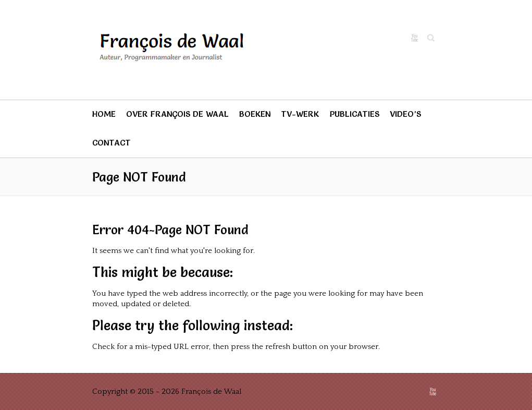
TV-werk (300, 114)
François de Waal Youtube (414, 38)
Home (104, 114)
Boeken (255, 114)
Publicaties (354, 114)
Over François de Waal (177, 114)
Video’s (405, 114)
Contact (112, 142)
